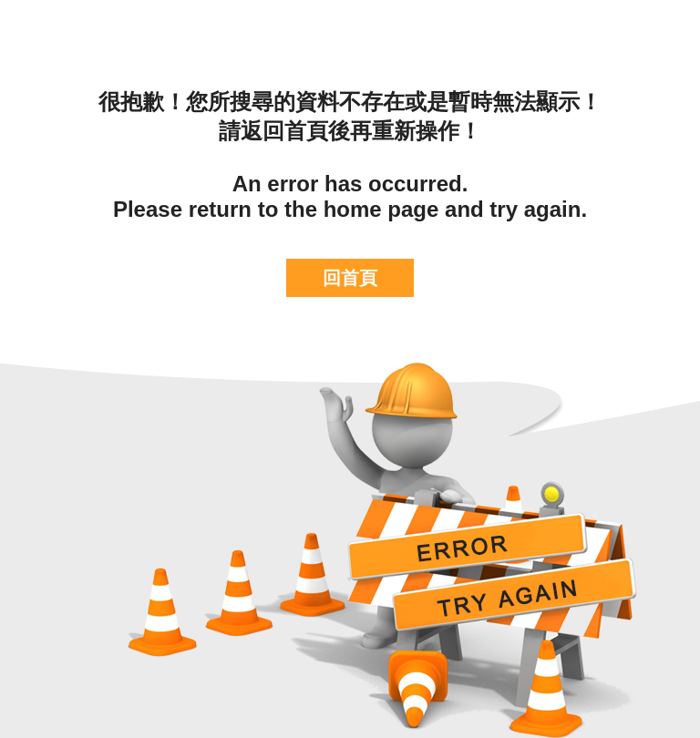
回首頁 (350, 278)
